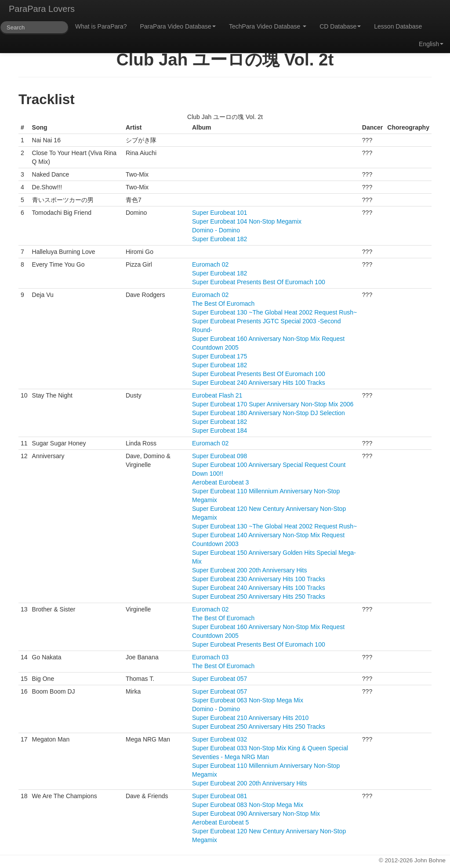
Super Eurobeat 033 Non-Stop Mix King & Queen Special (270, 748)
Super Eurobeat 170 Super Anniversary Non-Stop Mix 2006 (273, 404)
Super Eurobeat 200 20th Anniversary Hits (250, 570)
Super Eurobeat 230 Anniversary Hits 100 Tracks (259, 579)
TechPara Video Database (268, 26)
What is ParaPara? (101, 26)
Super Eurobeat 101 (220, 213)
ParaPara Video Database (178, 26)
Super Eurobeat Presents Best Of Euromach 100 (259, 282)
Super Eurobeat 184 (220, 430)
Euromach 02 (210, 264)
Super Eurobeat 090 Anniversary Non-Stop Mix (256, 814)
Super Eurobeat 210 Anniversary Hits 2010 (250, 718)
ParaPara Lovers (42, 9)
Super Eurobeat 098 (220, 456)
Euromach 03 (210, 657)
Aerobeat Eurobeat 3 (220, 482)
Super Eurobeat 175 (220, 356)
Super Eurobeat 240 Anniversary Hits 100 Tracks (259, 383)
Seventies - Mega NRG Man (230, 757)
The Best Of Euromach (223, 304)
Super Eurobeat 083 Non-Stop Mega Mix (248, 805)
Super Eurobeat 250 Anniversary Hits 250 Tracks (259, 597)
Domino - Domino (216, 230)
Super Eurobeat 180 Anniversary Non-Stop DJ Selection (269, 413)
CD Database (340, 26)
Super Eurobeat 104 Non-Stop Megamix (247, 221)
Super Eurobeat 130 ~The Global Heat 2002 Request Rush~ (274, 312)
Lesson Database (398, 26)
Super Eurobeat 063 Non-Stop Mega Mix (248, 700)
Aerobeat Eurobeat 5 (220, 822)
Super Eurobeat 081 (220, 796)
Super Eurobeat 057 (220, 679)
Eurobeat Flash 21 (217, 395)
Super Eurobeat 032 (220, 739)
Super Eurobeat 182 (220, 239)
